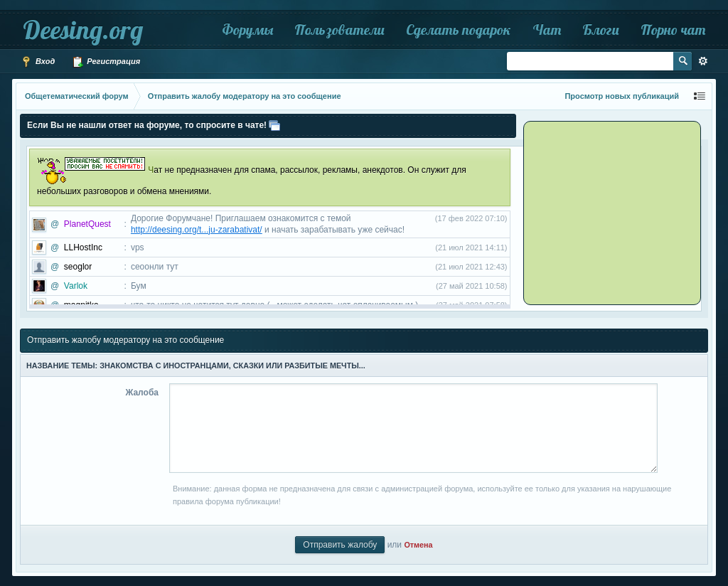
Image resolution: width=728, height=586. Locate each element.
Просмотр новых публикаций (622, 96)
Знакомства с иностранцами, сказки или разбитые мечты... (232, 366)
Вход (38, 62)
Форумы (247, 30)
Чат (547, 30)
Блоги (601, 30)
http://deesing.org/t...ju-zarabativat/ (197, 230)
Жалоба (142, 393)
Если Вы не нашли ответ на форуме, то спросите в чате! (147, 125)
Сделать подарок (459, 30)
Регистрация (106, 62)
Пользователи (339, 30)
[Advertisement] (614, 212)
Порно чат (673, 30)
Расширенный (703, 61)
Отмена (418, 545)
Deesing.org (83, 30)
